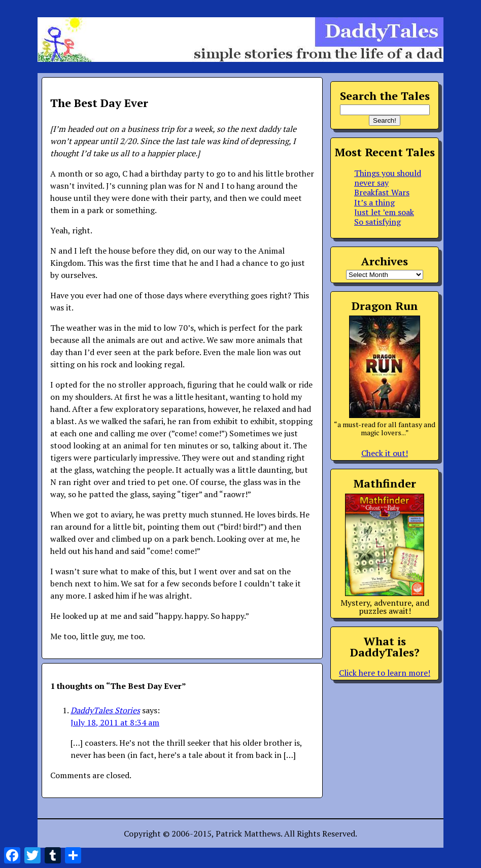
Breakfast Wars (382, 192)
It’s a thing (374, 202)
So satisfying (377, 222)
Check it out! (385, 453)
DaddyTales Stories (105, 710)
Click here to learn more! (385, 673)
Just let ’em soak (384, 212)
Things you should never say (388, 178)
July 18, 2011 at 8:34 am (115, 722)
